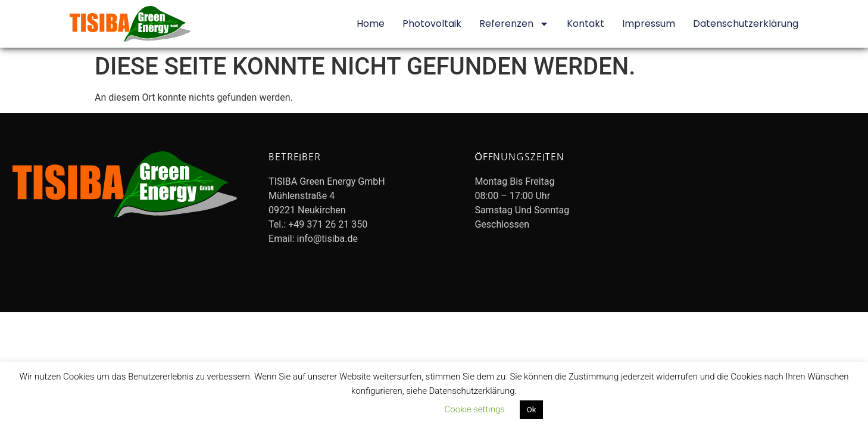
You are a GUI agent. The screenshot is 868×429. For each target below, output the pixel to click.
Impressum (649, 24)
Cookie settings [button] (475, 409)
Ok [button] (532, 410)
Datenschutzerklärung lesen (376, 409)
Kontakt (586, 24)
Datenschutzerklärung (746, 24)
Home (371, 24)
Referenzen (514, 24)
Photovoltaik (432, 24)
